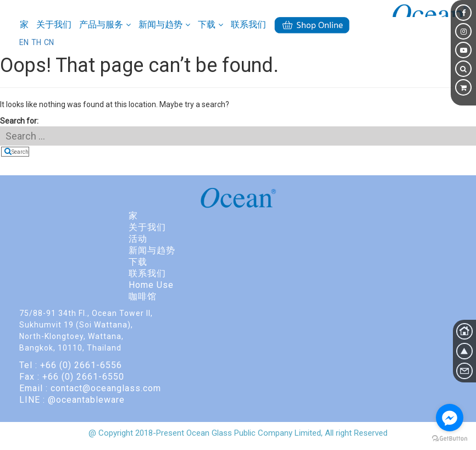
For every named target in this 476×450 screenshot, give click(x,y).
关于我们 (54, 24)
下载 (211, 24)
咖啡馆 (143, 296)
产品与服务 (105, 24)
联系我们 (248, 24)
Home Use (151, 285)
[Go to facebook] (450, 418)
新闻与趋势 (164, 24)
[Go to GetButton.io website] (450, 439)
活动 (138, 239)
